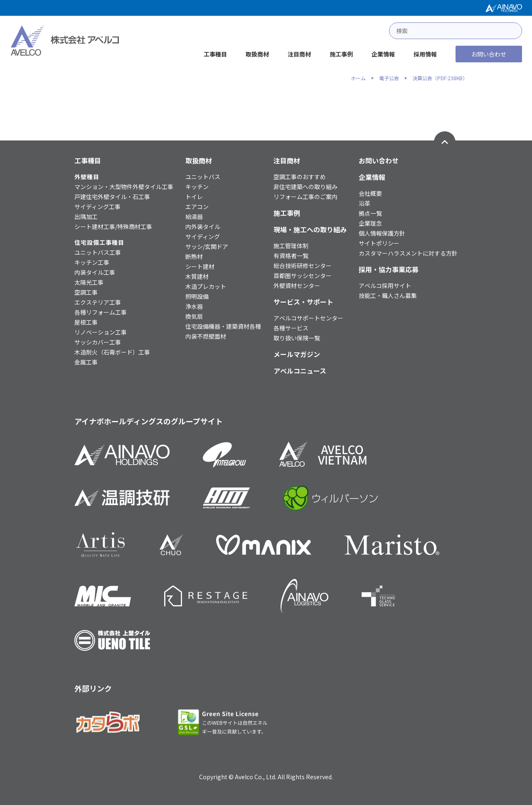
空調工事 (86, 292)
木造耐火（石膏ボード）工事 (112, 352)
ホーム (358, 78)
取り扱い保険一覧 (297, 338)
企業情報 (383, 54)
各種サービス (291, 328)
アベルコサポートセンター (308, 318)
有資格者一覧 (291, 256)
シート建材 (200, 266)
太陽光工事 (89, 282)
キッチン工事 (92, 262)
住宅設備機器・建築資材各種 (223, 326)
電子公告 (389, 78)
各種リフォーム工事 (101, 312)
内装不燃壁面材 (206, 336)
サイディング (203, 236)
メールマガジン (297, 354)
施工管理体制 (291, 246)
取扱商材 (257, 54)
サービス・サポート (303, 302)
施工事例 (341, 54)
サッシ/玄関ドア (207, 246)
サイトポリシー (379, 243)
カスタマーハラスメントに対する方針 (408, 253)
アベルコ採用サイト (385, 286)
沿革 (365, 203)
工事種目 (215, 54)
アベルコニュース (300, 371)
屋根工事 (86, 322)
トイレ (194, 197)
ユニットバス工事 (98, 252)
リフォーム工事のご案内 (305, 197)
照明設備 (197, 296)
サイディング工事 (97, 207)
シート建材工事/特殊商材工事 (113, 226)
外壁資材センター (297, 286)
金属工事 (86, 362)
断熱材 (194, 256)
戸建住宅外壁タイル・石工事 (112, 197)
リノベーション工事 (101, 332)
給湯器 (194, 217)
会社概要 (370, 193)
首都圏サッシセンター (303, 276)
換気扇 (194, 316)
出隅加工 (86, 217)
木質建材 (197, 276)
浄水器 (194, 306)
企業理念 (370, 223)
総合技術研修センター (303, 266)
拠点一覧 (370, 213)
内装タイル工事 (95, 272)
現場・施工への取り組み (310, 229)
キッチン (197, 187)
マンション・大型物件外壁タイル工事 (124, 187)
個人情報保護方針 (382, 233)
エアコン (197, 207)
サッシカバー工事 (98, 342)
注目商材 (299, 54)
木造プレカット (206, 286)
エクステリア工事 (98, 302)
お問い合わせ (489, 54)
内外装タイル (203, 226)
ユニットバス (203, 177)
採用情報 (425, 54)
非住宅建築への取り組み (305, 187)
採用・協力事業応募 (389, 269)
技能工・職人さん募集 (388, 295)
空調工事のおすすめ (300, 177)
